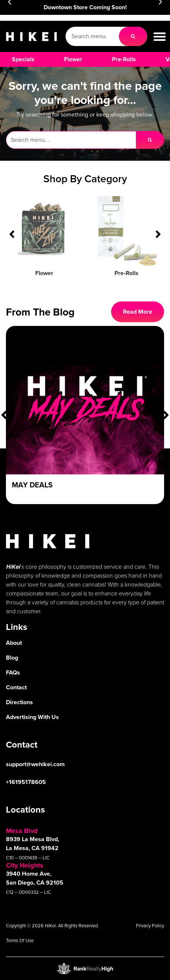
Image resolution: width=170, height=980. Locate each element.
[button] (160, 36)
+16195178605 (26, 782)
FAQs (13, 672)
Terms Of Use (20, 940)
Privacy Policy (150, 926)
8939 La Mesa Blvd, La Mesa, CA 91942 (33, 844)
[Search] (133, 36)
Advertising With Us (32, 717)
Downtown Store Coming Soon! (85, 7)
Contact (16, 687)
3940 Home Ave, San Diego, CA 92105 (35, 878)
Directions (19, 702)
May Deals (32, 485)
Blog (12, 658)
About (14, 643)
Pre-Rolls (126, 273)
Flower (44, 273)
